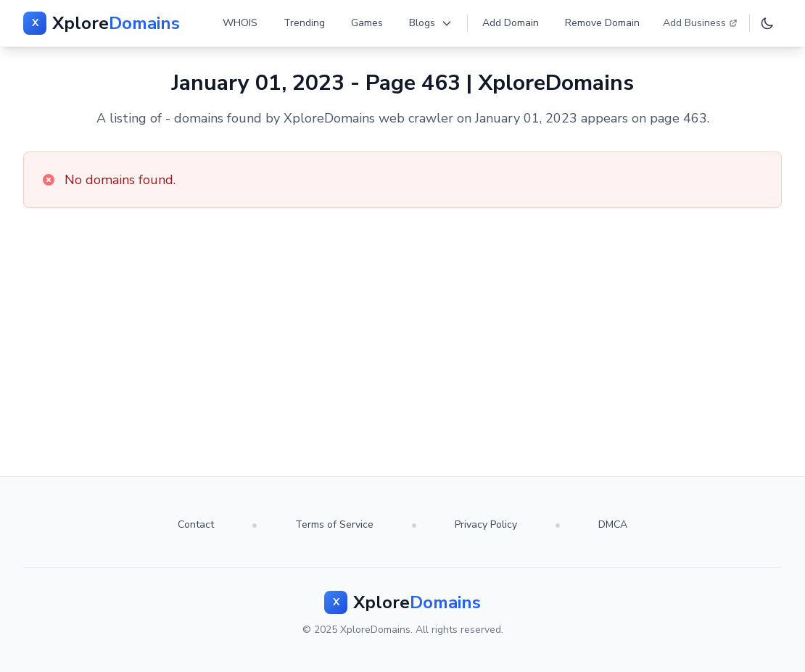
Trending (304, 23)
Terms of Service (334, 524)
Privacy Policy (486, 524)
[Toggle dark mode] (767, 23)
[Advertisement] (402, 317)
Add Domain (511, 23)
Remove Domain (602, 23)
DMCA (613, 524)
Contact (196, 524)
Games (367, 23)
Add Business (700, 23)
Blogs (431, 23)
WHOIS (240, 23)
